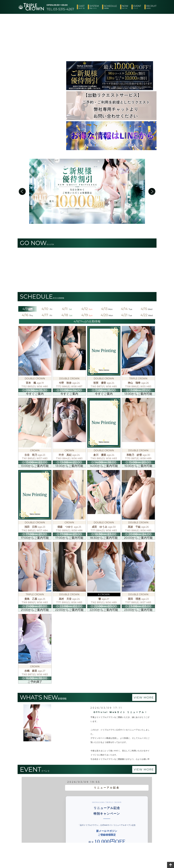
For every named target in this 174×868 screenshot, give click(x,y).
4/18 (67, 315)
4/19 (87, 315)
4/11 (67, 309)
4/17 (47, 315)
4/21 (127, 315)
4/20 (107, 315)
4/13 (107, 309)
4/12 (87, 309)
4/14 (127, 309)
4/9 (27, 309)
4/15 (147, 309)
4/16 (27, 315)
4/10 (47, 309)
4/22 (147, 315)
